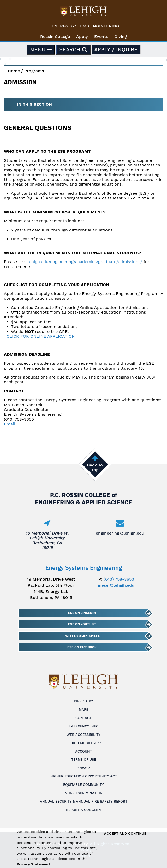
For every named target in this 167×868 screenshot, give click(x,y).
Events (101, 37)
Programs (34, 71)
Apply (82, 37)
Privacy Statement (33, 864)
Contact (83, 718)
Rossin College (55, 37)
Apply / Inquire (116, 49)
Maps (83, 710)
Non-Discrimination (84, 793)
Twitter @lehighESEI (82, 636)
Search (73, 49)
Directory (83, 701)
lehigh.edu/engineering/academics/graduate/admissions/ (85, 262)
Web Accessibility (83, 735)
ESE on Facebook (82, 647)
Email (10, 424)
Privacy (84, 768)
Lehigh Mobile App (83, 743)
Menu (41, 49)
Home (14, 71)
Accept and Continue (125, 834)
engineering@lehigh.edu (120, 533)
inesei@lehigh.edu (116, 585)
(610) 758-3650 (119, 579)
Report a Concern (83, 810)
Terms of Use (84, 759)
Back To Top (95, 467)
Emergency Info (83, 726)
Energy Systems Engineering (85, 26)
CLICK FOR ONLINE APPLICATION (41, 336)
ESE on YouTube (82, 624)
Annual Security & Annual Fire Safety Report (84, 801)
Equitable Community (83, 785)
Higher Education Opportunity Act (84, 776)
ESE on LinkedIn (82, 613)
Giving (121, 37)
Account (83, 751)
